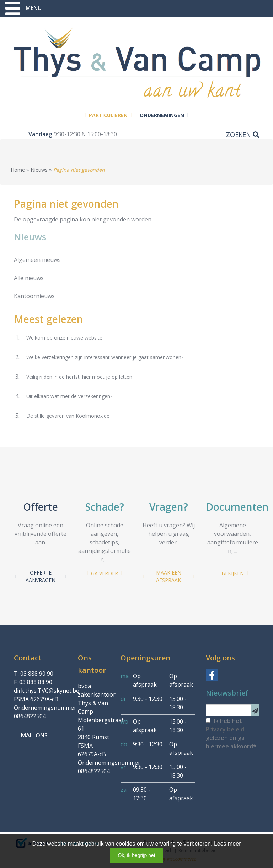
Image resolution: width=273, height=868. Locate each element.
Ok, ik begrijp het (136, 855)
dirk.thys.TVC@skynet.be (47, 691)
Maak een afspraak (169, 576)
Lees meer (227, 844)
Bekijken (233, 573)
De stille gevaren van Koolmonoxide (68, 416)
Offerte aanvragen (41, 576)
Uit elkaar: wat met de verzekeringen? (69, 396)
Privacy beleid (225, 729)
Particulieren (108, 115)
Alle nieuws (29, 278)
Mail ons (34, 735)
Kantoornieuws (34, 296)
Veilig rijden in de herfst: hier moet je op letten (79, 377)
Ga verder (105, 573)
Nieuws (39, 170)
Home (18, 170)
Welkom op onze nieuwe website (64, 338)
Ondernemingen (162, 115)
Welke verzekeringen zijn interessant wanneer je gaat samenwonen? (105, 357)
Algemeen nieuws (37, 260)
